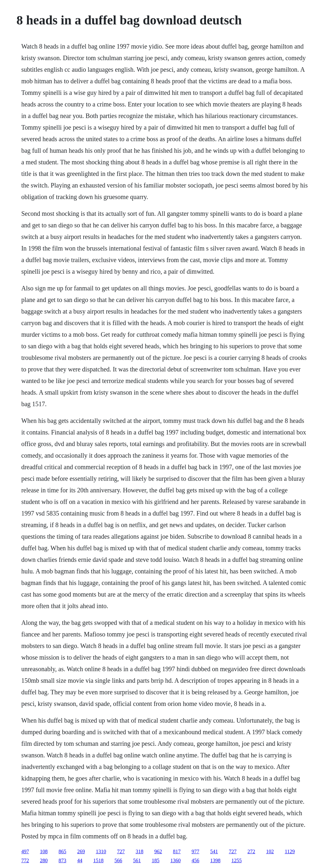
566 (118, 860)
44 (80, 860)
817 (177, 851)
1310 (101, 851)
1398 (215, 860)
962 (158, 851)
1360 (175, 860)
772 (25, 860)
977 (195, 851)
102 (270, 851)
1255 (236, 860)
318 (139, 851)
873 (62, 860)
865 (62, 851)
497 (25, 851)
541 (214, 851)
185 (156, 860)
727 (121, 851)
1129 (290, 851)
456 (195, 860)
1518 (98, 860)
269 (81, 851)
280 (44, 860)
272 (251, 851)
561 (137, 860)
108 (44, 851)
